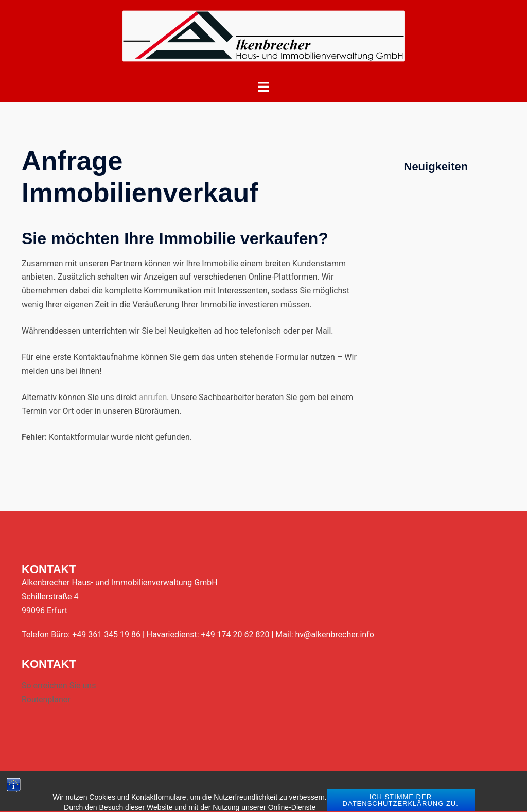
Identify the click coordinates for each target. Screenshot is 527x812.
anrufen (153, 397)
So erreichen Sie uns (59, 686)
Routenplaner (46, 699)
